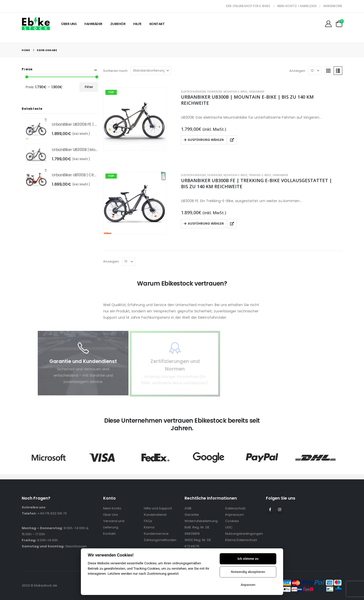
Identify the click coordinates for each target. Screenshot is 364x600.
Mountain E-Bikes (235, 92)
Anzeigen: (298, 71)
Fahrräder (93, 24)
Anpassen (248, 585)
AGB (188, 508)
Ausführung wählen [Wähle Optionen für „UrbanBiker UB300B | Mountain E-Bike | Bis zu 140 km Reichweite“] (206, 140)
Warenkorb (333, 6)
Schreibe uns (34, 507)
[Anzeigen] (315, 71)
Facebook (270, 509)
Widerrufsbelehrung (201, 521)
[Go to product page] (135, 119)
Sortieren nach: (116, 71)
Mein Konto (112, 508)
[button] (328, 71)
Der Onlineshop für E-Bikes (248, 6)
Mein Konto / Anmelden (297, 6)
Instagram (280, 509)
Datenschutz (235, 508)
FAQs (148, 521)
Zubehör (118, 24)
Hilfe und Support (158, 508)
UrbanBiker (257, 92)
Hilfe (137, 24)
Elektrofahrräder (194, 92)
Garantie (192, 515)
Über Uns (69, 24)
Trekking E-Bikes (260, 175)
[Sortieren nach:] (151, 71)
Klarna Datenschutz (241, 540)
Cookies (232, 521)
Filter (89, 87)
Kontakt (157, 24)
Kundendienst (155, 515)
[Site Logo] (36, 24)
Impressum (235, 515)
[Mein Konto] (328, 24)
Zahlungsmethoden (160, 540)
